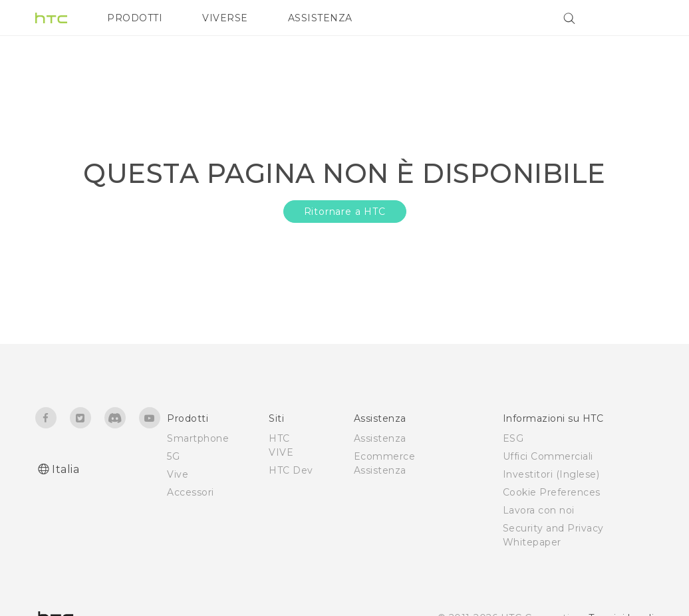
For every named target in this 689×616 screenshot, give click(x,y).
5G (173, 456)
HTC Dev (291, 470)
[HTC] (51, 18)
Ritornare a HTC (345, 212)
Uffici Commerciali (548, 456)
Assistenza (380, 438)
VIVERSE (225, 18)
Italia (66, 469)
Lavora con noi (539, 510)
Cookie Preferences (552, 492)
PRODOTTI (135, 18)
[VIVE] (636, 18)
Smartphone (198, 438)
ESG (513, 438)
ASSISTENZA (320, 18)
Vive (178, 474)
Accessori (191, 492)
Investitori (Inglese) (551, 474)
